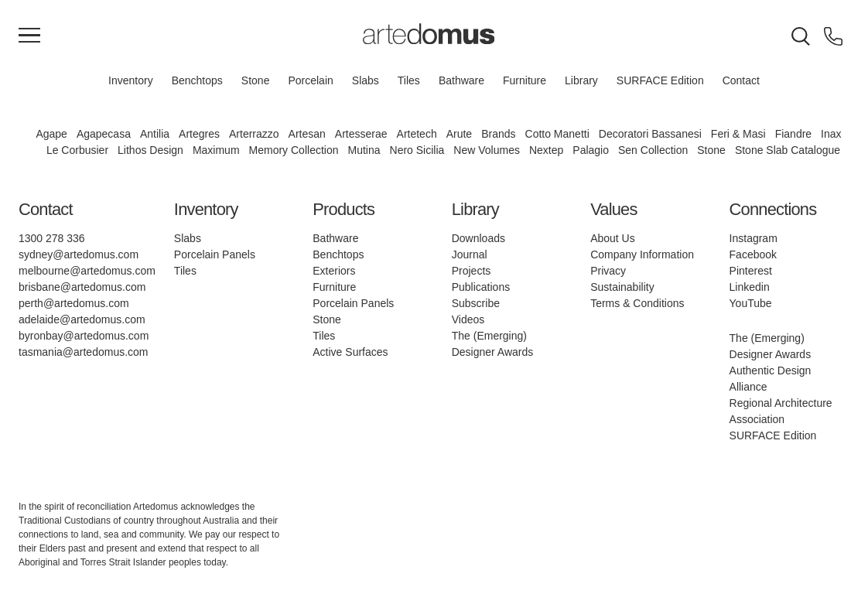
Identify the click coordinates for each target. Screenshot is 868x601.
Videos (468, 319)
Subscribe (476, 303)
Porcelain (310, 80)
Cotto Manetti (557, 134)
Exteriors (334, 271)
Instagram (754, 238)
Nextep (546, 150)
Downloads (478, 238)
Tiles (409, 80)
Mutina (364, 150)
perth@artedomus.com (74, 303)
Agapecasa (104, 134)
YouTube (751, 303)
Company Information (642, 254)
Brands (498, 134)
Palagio (591, 150)
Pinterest (751, 271)
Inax (831, 134)
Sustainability (622, 287)
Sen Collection (653, 150)
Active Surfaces (350, 352)
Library (581, 80)
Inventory (131, 80)
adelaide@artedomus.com (82, 319)
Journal (470, 254)
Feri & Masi (738, 134)
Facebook (753, 254)
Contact (741, 80)
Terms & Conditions (637, 303)
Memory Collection (294, 150)
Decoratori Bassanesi (650, 134)
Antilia (155, 134)
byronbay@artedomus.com (84, 336)
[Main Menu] (29, 36)
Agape (51, 134)
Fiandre (793, 134)
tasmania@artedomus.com (84, 352)
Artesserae (361, 134)
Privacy (608, 271)
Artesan (307, 134)
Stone (256, 80)
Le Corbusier (77, 150)
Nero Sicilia (417, 150)
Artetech (417, 134)
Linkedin (750, 287)
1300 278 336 (52, 238)
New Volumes (487, 150)
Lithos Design (150, 150)
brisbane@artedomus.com (82, 287)
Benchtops (197, 80)
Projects (472, 271)
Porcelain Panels (215, 254)
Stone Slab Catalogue (788, 150)
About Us (613, 238)
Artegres (199, 134)
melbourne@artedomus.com (87, 271)
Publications (481, 287)
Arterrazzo (254, 134)
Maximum (216, 150)
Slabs (366, 80)
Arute (459, 134)
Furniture (525, 80)
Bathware (461, 80)
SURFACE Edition (660, 80)
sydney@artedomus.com (79, 254)
